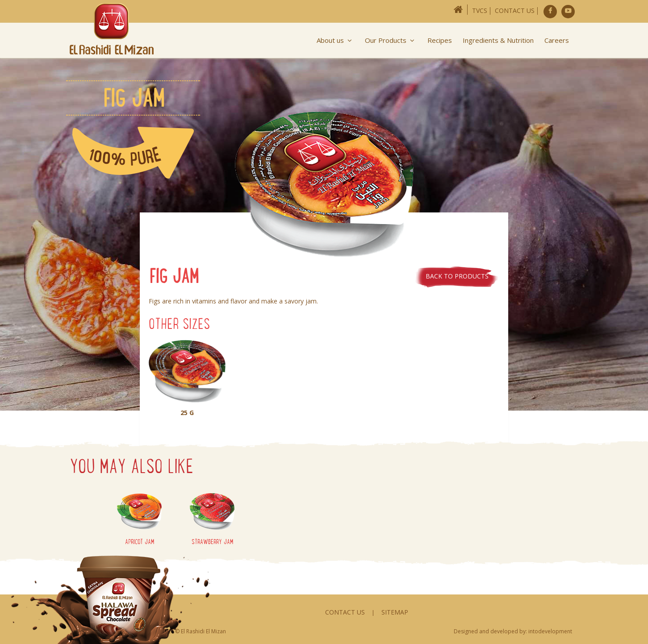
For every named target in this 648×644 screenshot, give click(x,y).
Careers (557, 40)
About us (335, 40)
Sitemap (395, 612)
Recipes (440, 40)
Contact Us (515, 10)
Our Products (391, 40)
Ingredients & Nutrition (498, 40)
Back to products (457, 276)
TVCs (480, 10)
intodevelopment (550, 631)
